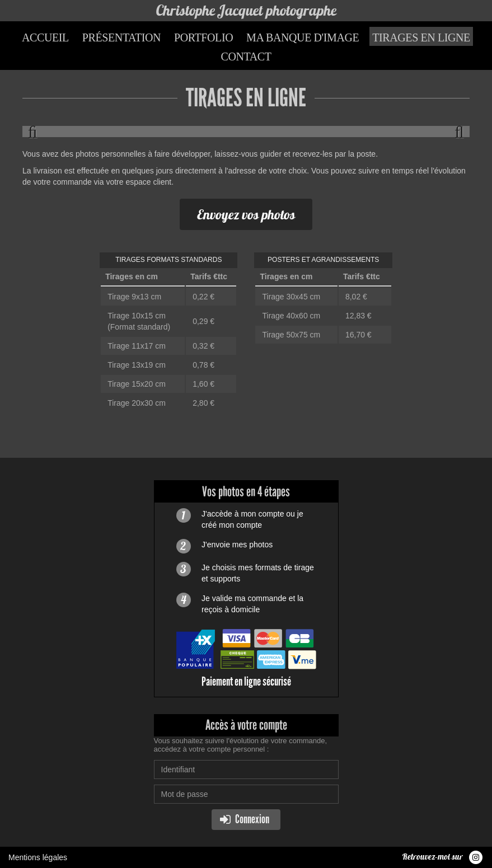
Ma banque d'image (303, 37)
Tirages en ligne (421, 37)
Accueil (45, 37)
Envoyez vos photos (246, 214)
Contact (246, 57)
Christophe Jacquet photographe (246, 10)
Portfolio (203, 37)
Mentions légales (38, 857)
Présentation (121, 37)
